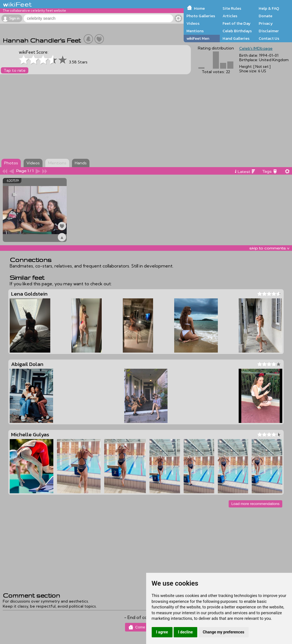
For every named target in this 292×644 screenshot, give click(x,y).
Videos (193, 23)
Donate (265, 16)
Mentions (195, 31)
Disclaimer (269, 31)
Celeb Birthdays (237, 31)
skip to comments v (269, 248)
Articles (230, 16)
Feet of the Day (237, 23)
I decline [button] (185, 632)
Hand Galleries (236, 38)
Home (199, 8)
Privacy (266, 23)
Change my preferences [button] (224, 632)
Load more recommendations (255, 504)
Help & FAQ (269, 8)
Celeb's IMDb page (256, 48)
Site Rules (232, 8)
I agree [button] (162, 632)
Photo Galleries (201, 16)
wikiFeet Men (198, 38)
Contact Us (269, 38)
